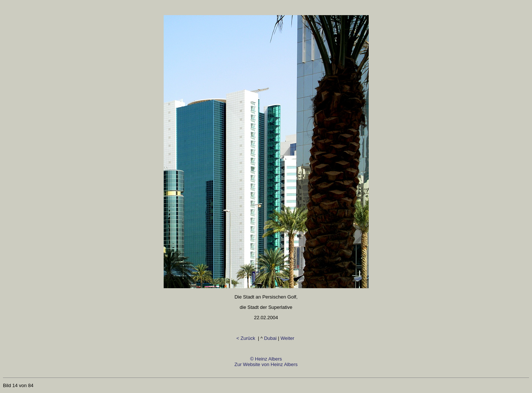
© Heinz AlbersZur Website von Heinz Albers (266, 364)
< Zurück (247, 338)
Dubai (270, 338)
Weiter (288, 338)
